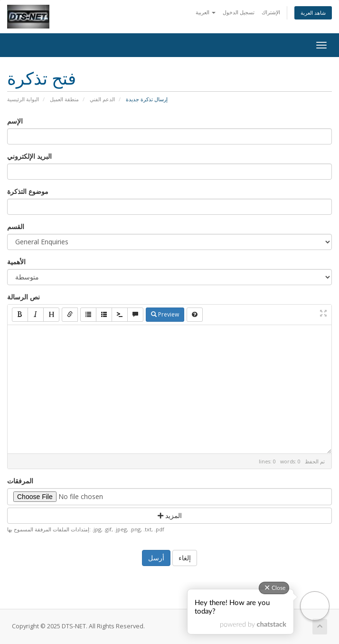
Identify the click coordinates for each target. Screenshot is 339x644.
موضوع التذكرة (28, 191)
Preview (165, 314)
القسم (16, 226)
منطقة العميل (64, 99)
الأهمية (16, 262)
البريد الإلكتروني (29, 156)
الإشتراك (271, 12)
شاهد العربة (313, 13)
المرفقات (20, 481)
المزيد (170, 515)
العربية (206, 12)
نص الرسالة (24, 297)
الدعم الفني (102, 99)
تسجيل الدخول (239, 12)
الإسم (15, 121)
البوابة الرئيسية (23, 99)
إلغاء (185, 558)
